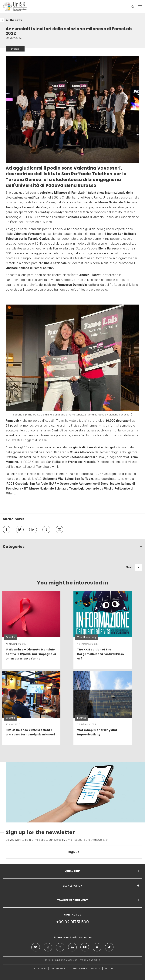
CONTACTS (40, 969)
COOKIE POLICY (59, 969)
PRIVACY (96, 969)
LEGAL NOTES (79, 969)
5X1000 (109, 969)
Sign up (74, 852)
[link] (31, 630)
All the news (14, 20)
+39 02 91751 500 (72, 922)
